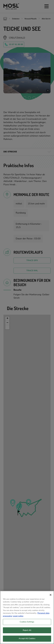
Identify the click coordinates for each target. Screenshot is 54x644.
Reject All (27, 631)
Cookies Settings (27, 623)
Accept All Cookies (27, 639)
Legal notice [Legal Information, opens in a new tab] (18, 617)
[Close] (51, 596)
